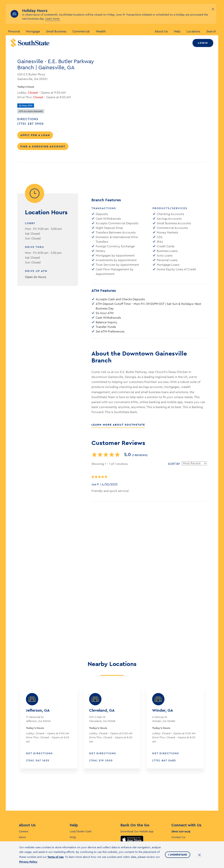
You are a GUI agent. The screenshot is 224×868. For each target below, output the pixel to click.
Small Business (56, 31)
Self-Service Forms (81, 806)
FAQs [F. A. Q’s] (73, 800)
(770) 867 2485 (164, 723)
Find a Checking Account (43, 146)
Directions (28, 119)
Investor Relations (30, 806)
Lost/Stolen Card (80, 794)
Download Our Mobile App (137, 794)
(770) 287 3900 (36, 123)
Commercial (81, 31)
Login (203, 43)
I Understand (178, 855)
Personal (14, 31)
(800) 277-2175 (181, 794)
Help (177, 31)
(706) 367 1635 (38, 723)
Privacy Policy (28, 862)
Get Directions (39, 716)
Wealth (101, 31)
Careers (24, 794)
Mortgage (33, 31)
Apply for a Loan (35, 135)
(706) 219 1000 (101, 723)
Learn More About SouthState (118, 425)
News (22, 800)
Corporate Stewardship (33, 811)
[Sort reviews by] (194, 463)
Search (211, 31)
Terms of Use (56, 857)
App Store (132, 802)
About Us (161, 31)
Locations (193, 31)
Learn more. (53, 19)
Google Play (132, 812)
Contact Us (178, 800)
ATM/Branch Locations (185, 806)
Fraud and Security (81, 811)
